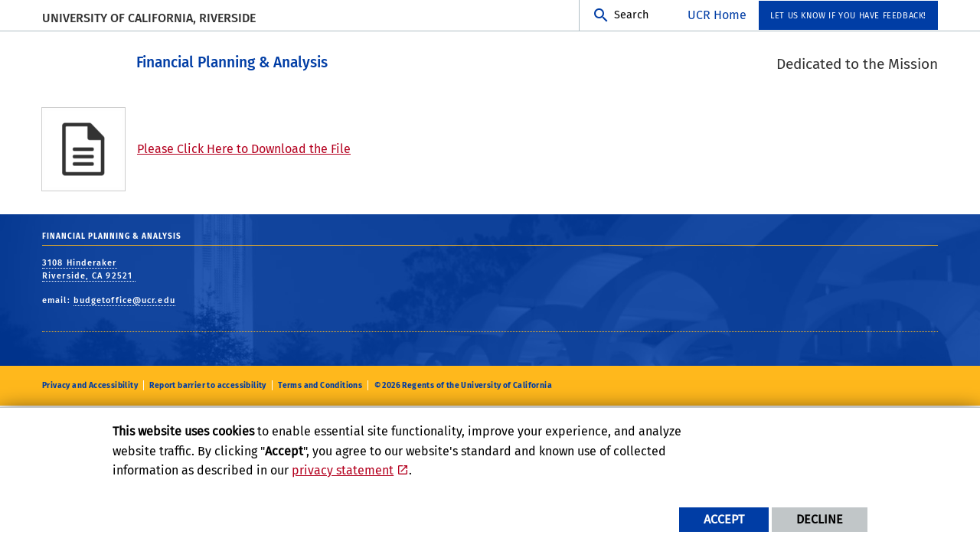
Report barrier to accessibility (207, 385)
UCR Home (717, 15)
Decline (820, 519)
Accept (724, 519)
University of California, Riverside (149, 18)
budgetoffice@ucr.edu (124, 300)
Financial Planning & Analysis (287, 60)
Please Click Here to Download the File (244, 148)
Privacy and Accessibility (90, 385)
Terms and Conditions (320, 385)
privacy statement (343, 470)
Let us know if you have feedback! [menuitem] (848, 16)
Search (631, 15)
